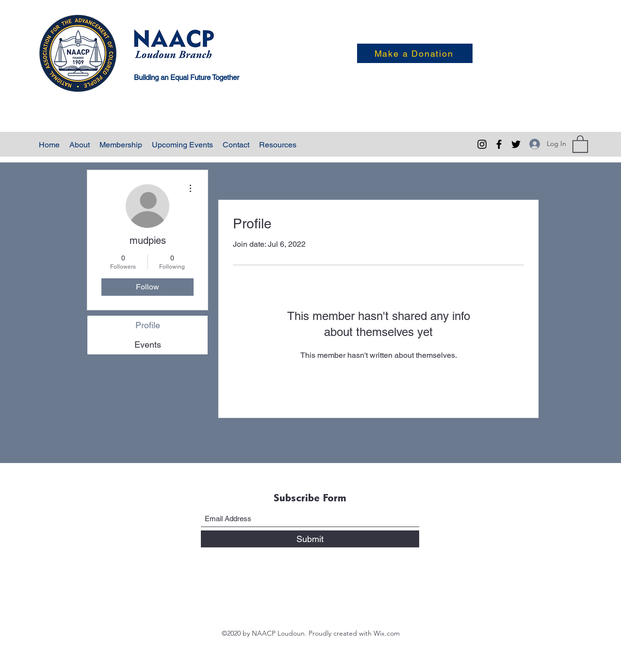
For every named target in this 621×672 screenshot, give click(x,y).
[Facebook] (499, 144)
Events (148, 344)
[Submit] (310, 539)
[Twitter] (516, 144)
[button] (580, 144)
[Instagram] (482, 144)
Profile (148, 325)
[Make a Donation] (415, 53)
